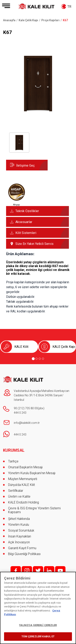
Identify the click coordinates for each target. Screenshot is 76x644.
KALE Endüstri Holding (24, 502)
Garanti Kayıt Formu (23, 548)
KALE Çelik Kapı (64, 347)
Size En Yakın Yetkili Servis (34, 244)
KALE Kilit (21, 347)
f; (16, 571)
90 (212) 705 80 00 (26, 408)
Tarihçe (13, 461)
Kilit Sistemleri (26, 233)
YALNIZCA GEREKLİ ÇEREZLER (38, 625)
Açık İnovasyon (19, 542)
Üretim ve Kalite (19, 496)
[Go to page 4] (43, 359)
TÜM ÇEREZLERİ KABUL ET (38, 636)
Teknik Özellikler (27, 211)
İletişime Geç (25, 165)
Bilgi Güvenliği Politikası (24, 554)
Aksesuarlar (24, 222)
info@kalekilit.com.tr (27, 423)
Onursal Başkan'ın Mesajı (25, 467)
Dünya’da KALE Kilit (21, 485)
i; (27, 571)
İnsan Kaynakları (20, 536)
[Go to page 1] (33, 359)
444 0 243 (20, 413)
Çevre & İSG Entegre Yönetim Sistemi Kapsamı (34, 510)
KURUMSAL (14, 450)
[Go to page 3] (40, 359)
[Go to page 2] (36, 359)
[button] (38, 114)
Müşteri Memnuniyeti (23, 479)
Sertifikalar (16, 491)
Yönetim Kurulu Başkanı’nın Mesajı (32, 473)
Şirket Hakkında (19, 519)
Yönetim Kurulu (19, 525)
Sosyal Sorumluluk (21, 530)
